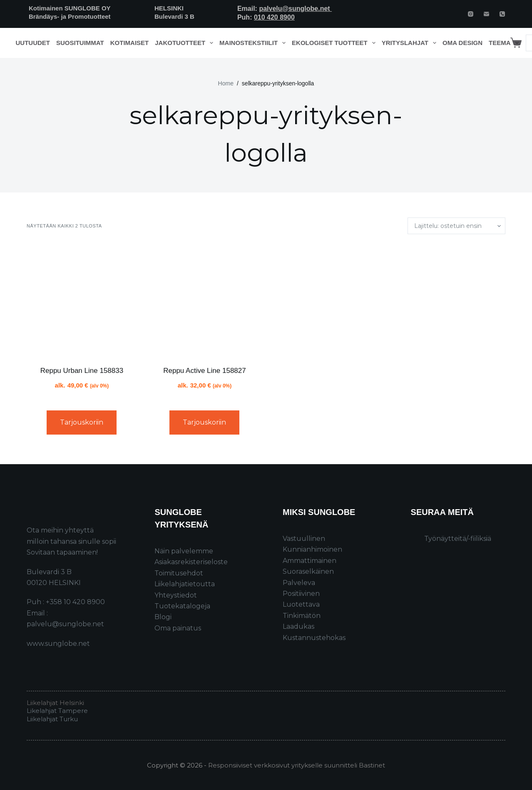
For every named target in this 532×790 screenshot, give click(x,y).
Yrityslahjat (411, 43)
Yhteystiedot (176, 595)
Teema (505, 43)
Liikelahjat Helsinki (55, 703)
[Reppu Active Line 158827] (205, 300)
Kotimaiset (130, 43)
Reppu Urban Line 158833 (82, 371)
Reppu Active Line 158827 (205, 371)
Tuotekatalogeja (182, 606)
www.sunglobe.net (58, 644)
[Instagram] (471, 14)
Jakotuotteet (185, 43)
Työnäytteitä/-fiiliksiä (458, 539)
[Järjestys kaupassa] (456, 226)
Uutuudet (33, 43)
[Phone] (502, 14)
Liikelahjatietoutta (185, 584)
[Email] (486, 14)
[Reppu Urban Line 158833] (82, 300)
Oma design (462, 43)
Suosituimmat (80, 43)
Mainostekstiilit (254, 43)
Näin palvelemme (184, 551)
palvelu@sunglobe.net (295, 9)
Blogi (163, 617)
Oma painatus (178, 628)
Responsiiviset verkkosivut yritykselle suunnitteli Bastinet (297, 765)
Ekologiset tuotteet (335, 43)
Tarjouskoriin (82, 422)
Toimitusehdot (179, 573)
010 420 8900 (274, 17)
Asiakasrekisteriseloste (191, 562)
